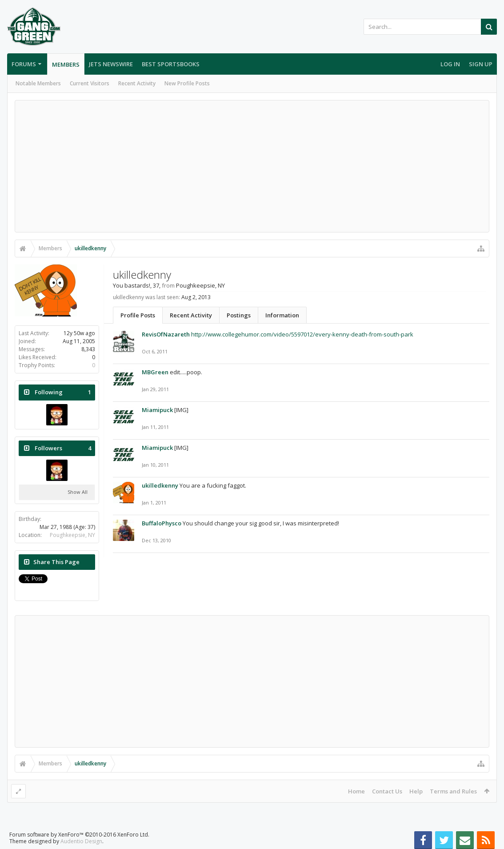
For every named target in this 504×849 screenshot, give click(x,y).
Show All (78, 492)
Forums (24, 64)
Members (66, 64)
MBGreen (155, 372)
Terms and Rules (453, 791)
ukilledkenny (160, 485)
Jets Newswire (111, 64)
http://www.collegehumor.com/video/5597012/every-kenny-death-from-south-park (302, 334)
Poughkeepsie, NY (72, 535)
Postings (239, 315)
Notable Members (38, 83)
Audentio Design (81, 841)
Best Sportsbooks (171, 64)
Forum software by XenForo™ (79, 835)
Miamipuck (157, 410)
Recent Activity (137, 83)
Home (356, 791)
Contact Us (387, 791)
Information (282, 315)
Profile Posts (138, 315)
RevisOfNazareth (166, 334)
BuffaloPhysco (162, 523)
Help (416, 791)
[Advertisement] (252, 166)
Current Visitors (90, 83)
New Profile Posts (187, 83)
